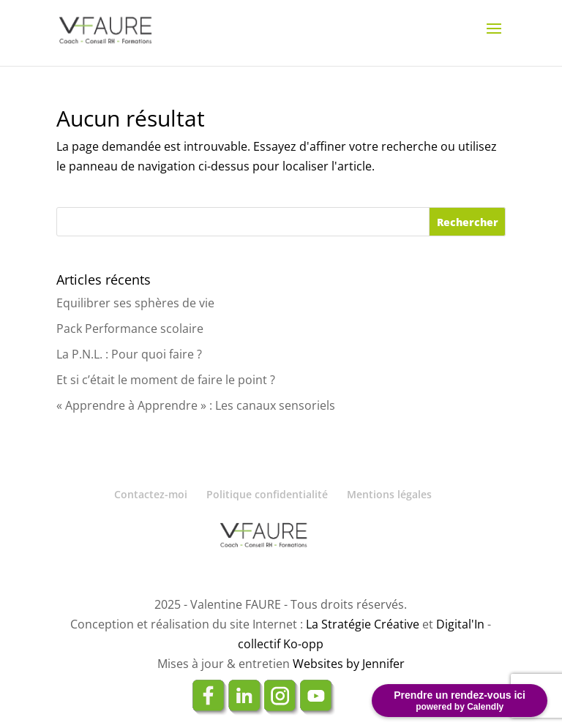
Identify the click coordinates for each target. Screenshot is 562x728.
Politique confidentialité (267, 494)
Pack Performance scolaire (130, 329)
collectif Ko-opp (281, 644)
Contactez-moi (151, 494)
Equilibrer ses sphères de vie (135, 303)
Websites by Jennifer (349, 664)
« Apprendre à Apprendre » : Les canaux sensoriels (196, 405)
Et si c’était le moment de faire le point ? (166, 380)
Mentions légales (389, 494)
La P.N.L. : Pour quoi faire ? (129, 354)
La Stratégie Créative (363, 624)
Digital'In (460, 624)
